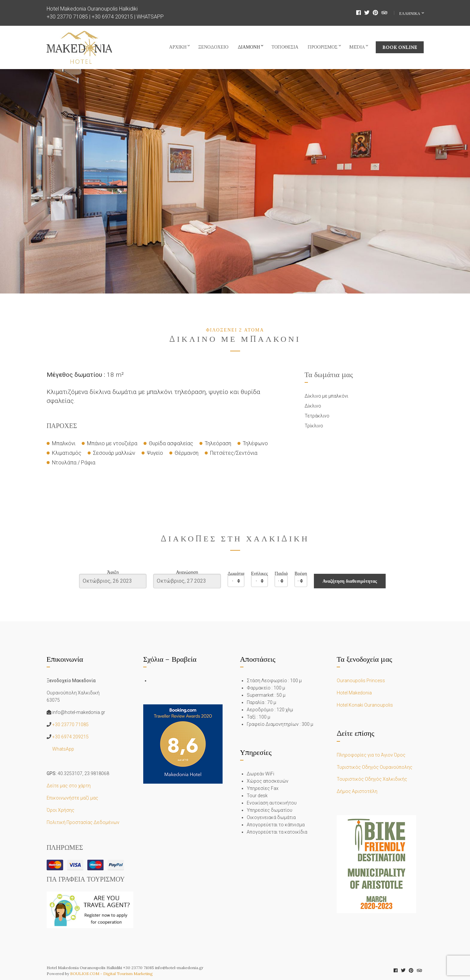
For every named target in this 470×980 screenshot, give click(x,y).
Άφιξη (113, 572)
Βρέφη (301, 574)
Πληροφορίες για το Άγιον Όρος (371, 755)
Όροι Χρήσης (61, 810)
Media (357, 47)
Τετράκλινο (317, 416)
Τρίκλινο (314, 426)
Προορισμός (322, 47)
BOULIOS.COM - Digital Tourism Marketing (111, 974)
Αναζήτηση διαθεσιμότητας (350, 581)
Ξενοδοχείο (213, 47)
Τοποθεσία (285, 47)
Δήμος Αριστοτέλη (357, 791)
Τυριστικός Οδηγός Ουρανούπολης (375, 767)
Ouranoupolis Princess (361, 681)
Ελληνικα (410, 13)
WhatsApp (63, 749)
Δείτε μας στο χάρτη (69, 786)
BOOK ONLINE (400, 47)
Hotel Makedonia (354, 693)
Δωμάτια (236, 574)
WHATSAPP (150, 17)
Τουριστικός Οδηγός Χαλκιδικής (372, 779)
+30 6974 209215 (112, 17)
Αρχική (178, 47)
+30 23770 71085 (67, 17)
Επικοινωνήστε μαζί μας (72, 798)
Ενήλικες (259, 574)
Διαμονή (249, 47)
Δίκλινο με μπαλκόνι (326, 396)
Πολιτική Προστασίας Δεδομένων (83, 822)
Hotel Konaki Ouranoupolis (365, 705)
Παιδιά (281, 574)
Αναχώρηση (187, 572)
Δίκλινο (313, 406)
